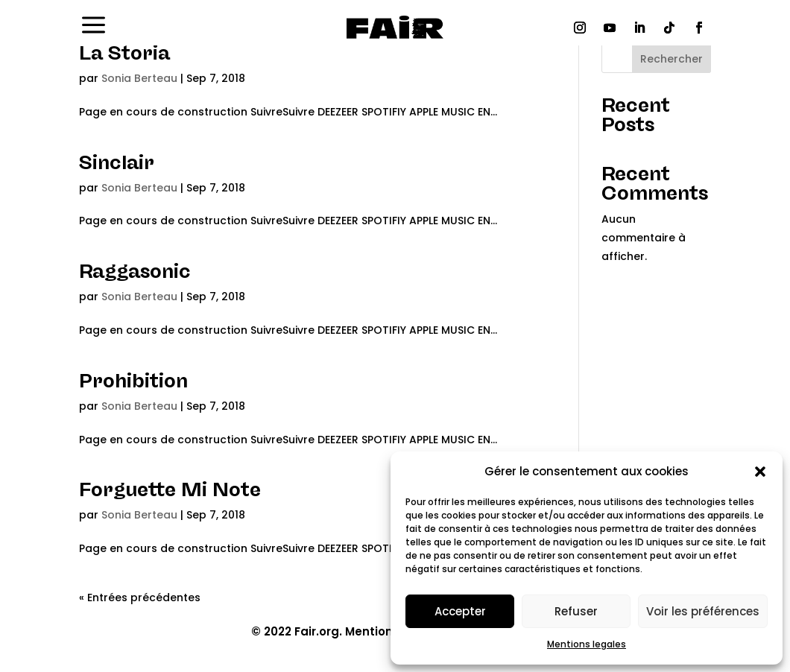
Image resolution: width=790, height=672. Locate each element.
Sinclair (117, 162)
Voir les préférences (703, 611)
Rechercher (671, 59)
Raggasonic (135, 271)
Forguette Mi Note (170, 489)
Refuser (576, 611)
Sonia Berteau (139, 78)
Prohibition (133, 381)
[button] (760, 472)
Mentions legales (587, 644)
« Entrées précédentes (140, 597)
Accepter (460, 611)
